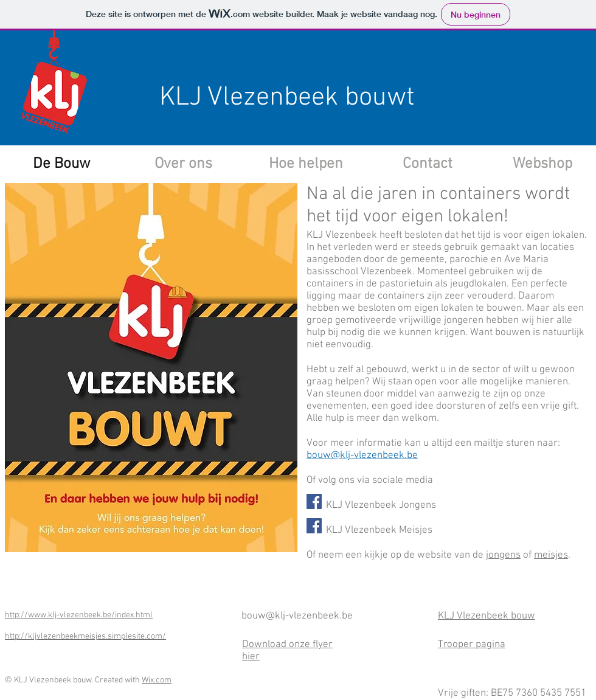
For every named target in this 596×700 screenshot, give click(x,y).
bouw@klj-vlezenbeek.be (362, 456)
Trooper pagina (472, 645)
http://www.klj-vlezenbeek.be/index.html (79, 615)
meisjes (551, 555)
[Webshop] (542, 164)
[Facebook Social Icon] (314, 501)
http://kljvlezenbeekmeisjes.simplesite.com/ (85, 636)
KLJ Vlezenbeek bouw (487, 616)
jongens (503, 555)
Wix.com (157, 680)
